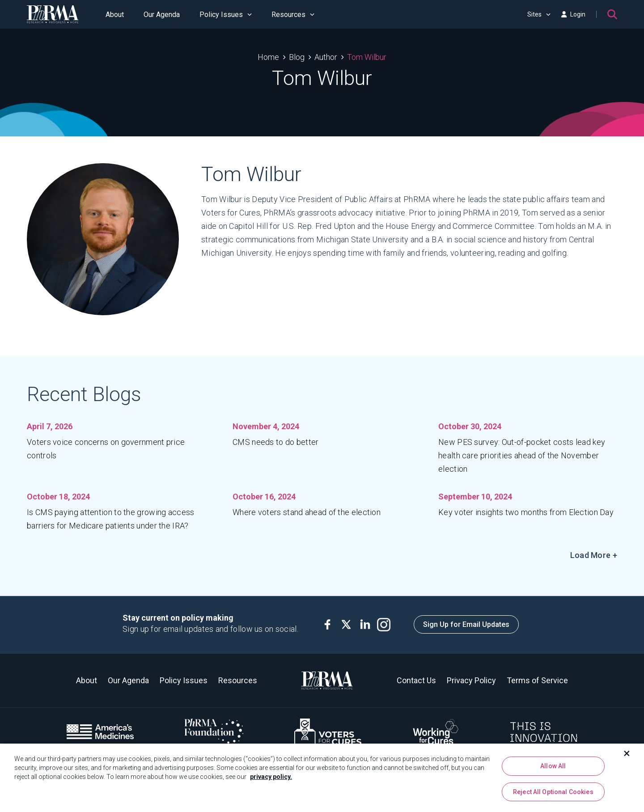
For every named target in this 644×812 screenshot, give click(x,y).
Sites (539, 14)
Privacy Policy (471, 680)
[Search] (612, 14)
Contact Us (416, 680)
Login (573, 14)
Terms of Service (537, 680)
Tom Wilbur (367, 57)
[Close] (627, 758)
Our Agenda (162, 15)
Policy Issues (226, 15)
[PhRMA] (53, 14)
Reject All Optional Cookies (553, 796)
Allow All (553, 771)
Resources (293, 15)
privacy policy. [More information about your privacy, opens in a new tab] (271, 782)
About (115, 15)
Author (326, 57)
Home (268, 57)
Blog (297, 57)
